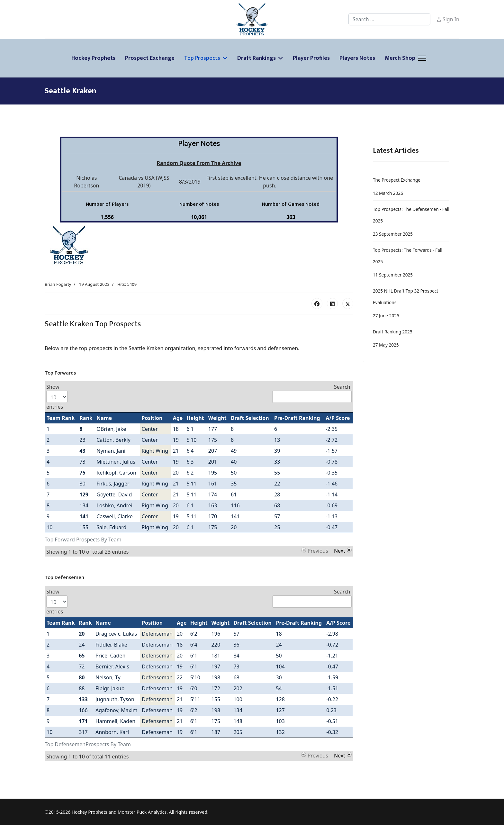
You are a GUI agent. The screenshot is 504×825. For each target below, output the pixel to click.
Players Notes (357, 58)
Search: (312, 393)
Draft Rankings (256, 58)
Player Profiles (311, 58)
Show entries (57, 397)
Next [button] (340, 550)
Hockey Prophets (93, 58)
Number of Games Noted (291, 204)
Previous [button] (318, 550)
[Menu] (422, 58)
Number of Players (107, 204)
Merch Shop (400, 58)
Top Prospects (202, 58)
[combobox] (389, 19)
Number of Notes (199, 204)
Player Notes (199, 144)
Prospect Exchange (150, 58)
